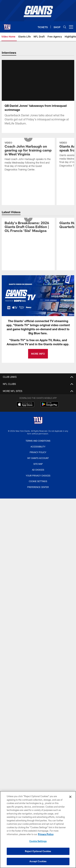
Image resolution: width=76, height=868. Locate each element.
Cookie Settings (38, 485)
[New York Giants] (38, 425)
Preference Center (38, 491)
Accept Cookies (38, 861)
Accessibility (38, 451)
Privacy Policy (38, 456)
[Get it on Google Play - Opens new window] (50, 410)
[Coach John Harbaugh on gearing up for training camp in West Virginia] (28, 161)
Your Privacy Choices (38, 480)
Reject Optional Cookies (38, 851)
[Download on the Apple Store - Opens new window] (25, 409)
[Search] (65, 27)
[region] (38, 830)
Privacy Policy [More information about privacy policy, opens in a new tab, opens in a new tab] (46, 834)
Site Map (38, 468)
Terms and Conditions (38, 445)
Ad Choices (38, 474)
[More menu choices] (71, 27)
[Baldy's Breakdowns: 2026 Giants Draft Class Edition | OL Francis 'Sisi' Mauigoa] (28, 231)
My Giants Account (38, 462)
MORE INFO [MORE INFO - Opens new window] (38, 358)
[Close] (70, 797)
